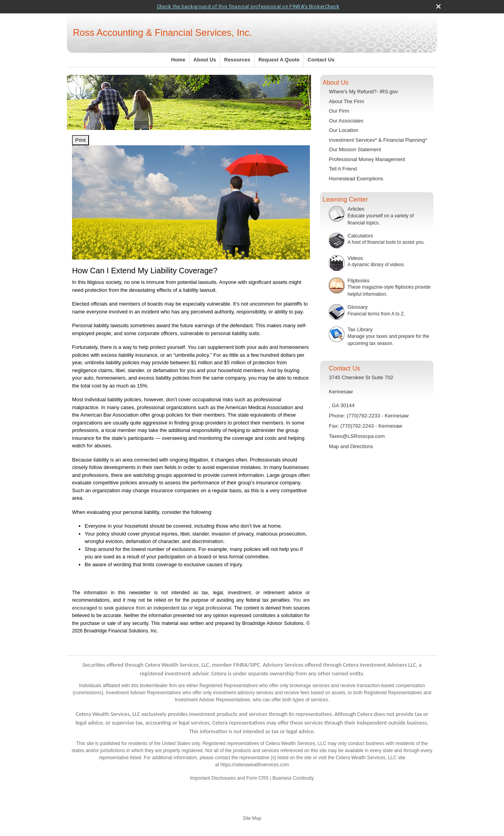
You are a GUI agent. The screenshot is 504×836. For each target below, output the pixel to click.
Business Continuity (293, 778)
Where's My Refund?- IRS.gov (363, 92)
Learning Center (345, 199)
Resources (237, 60)
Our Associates (346, 121)
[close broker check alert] (438, 6)
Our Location (343, 130)
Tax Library (360, 329)
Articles (356, 209)
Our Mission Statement (355, 149)
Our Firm (339, 111)
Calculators (360, 236)
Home (178, 60)
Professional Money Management (367, 159)
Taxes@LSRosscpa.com (357, 436)
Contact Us (321, 60)
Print (81, 140)
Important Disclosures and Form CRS (229, 778)
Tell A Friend (343, 169)
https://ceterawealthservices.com (255, 765)
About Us (205, 60)
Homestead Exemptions (356, 179)
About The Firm (346, 101)
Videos (356, 258)
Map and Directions (351, 446)
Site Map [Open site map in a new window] (252, 818)
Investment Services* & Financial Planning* (378, 140)
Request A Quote (279, 60)
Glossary (358, 307)
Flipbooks (359, 281)
